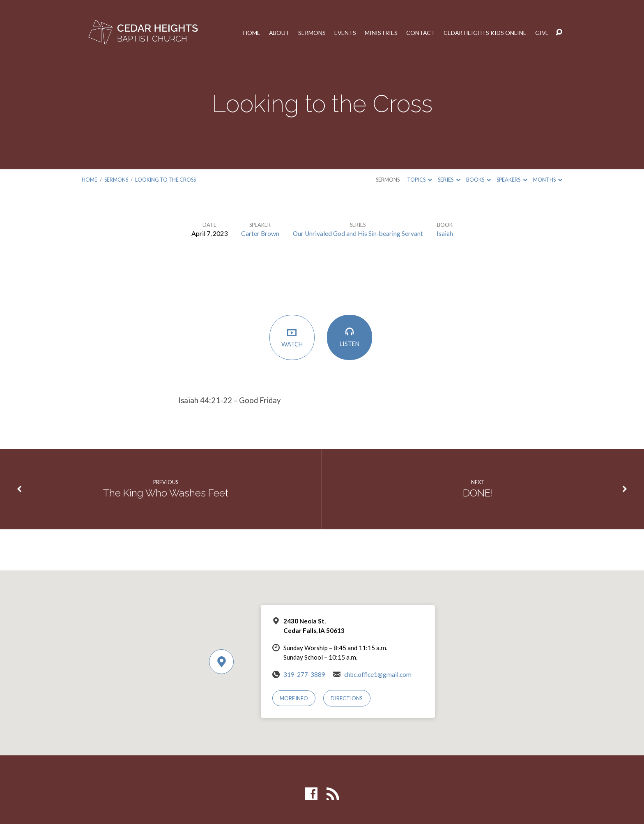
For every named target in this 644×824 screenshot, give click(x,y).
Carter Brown (259, 233)
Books (478, 180)
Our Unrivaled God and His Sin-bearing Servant (358, 233)
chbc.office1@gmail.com (378, 674)
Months (548, 180)
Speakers (512, 180)
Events (343, 32)
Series (449, 180)
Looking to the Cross (166, 180)
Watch (293, 338)
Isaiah (446, 233)
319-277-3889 (304, 674)
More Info (294, 698)
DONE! (478, 493)
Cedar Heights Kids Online (484, 32)
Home (249, 32)
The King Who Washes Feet (166, 493)
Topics (420, 180)
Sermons (309, 32)
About (277, 32)
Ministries (379, 32)
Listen (351, 338)
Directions (347, 698)
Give (542, 32)
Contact (419, 32)
